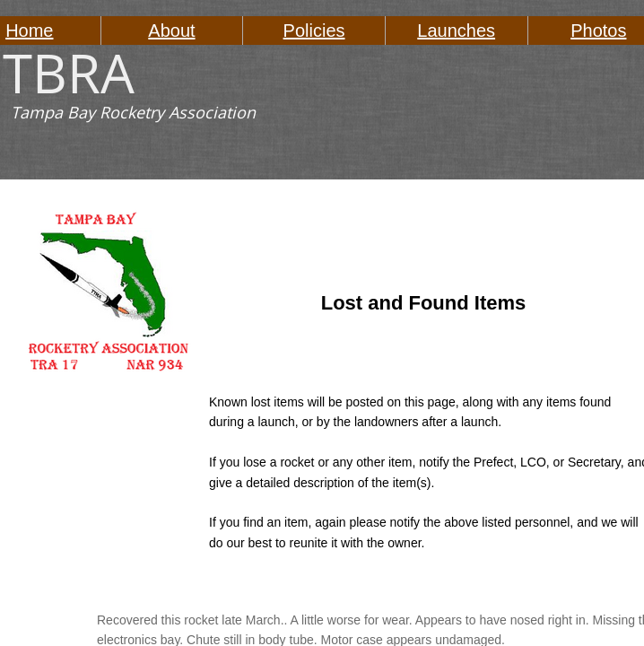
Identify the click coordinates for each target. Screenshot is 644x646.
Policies (314, 31)
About (171, 31)
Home (29, 31)
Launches (456, 31)
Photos (598, 31)
